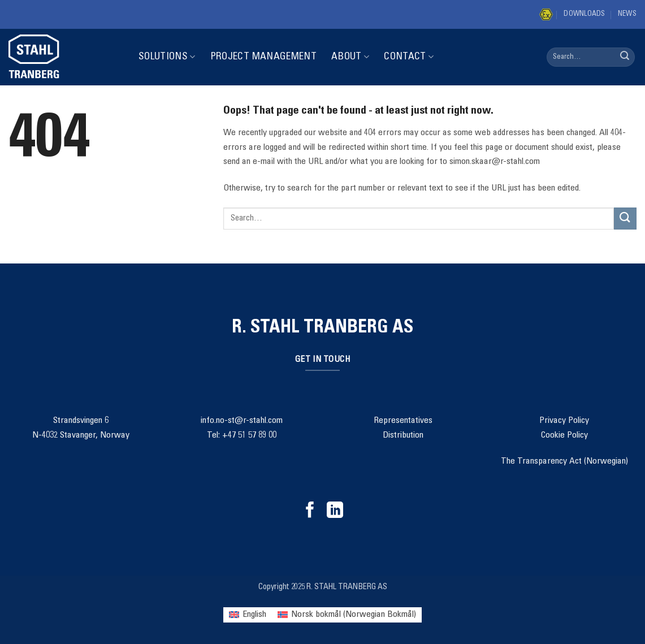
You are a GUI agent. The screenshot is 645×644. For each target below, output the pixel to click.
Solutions (167, 57)
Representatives (403, 421)
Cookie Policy (564, 435)
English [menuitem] (254, 615)
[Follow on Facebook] (310, 511)
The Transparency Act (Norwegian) (564, 461)
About (350, 57)
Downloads (584, 14)
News (627, 14)
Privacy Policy (564, 421)
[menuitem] (248, 615)
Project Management (263, 57)
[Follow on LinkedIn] (335, 511)
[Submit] (625, 57)
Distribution (403, 435)
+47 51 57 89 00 (249, 435)
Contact (409, 57)
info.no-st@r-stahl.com (242, 421)
